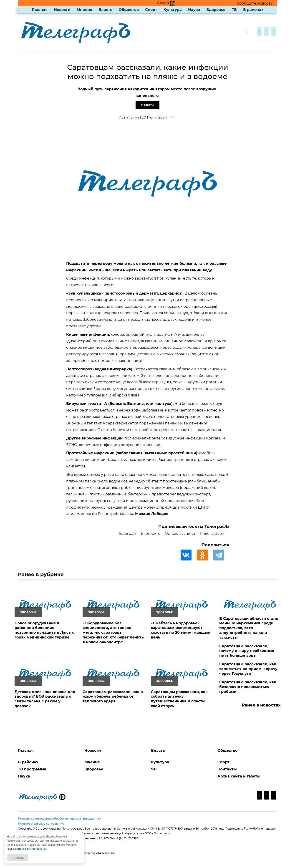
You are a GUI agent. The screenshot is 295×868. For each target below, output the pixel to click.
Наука (194, 10)
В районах (253, 10)
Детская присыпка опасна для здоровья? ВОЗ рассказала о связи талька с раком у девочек (45, 699)
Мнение (84, 10)
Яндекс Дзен (212, 534)
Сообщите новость (255, 3)
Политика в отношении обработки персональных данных (59, 819)
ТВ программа (32, 769)
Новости (62, 10)
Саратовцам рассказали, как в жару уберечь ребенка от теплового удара (113, 697)
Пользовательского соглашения (27, 849)
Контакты (227, 769)
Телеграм (127, 534)
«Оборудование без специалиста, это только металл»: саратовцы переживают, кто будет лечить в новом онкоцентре (113, 633)
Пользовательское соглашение (41, 824)
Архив (166, 3)
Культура (173, 10)
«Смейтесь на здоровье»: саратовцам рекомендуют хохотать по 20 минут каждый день (181, 630)
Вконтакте (151, 534)
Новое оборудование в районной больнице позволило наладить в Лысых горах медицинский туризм (44, 630)
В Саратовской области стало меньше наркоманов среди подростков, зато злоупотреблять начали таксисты (249, 628)
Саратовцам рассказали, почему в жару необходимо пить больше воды (247, 651)
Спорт (151, 10)
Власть (105, 10)
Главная (40, 10)
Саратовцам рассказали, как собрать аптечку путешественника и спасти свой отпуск (179, 699)
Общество (129, 10)
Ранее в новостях (261, 705)
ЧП (154, 769)
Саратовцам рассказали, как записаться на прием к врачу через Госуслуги (248, 669)
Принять (18, 858)
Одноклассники (180, 534)
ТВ (234, 10)
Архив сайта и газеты (239, 776)
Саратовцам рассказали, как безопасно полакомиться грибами (248, 687)
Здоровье (216, 10)
